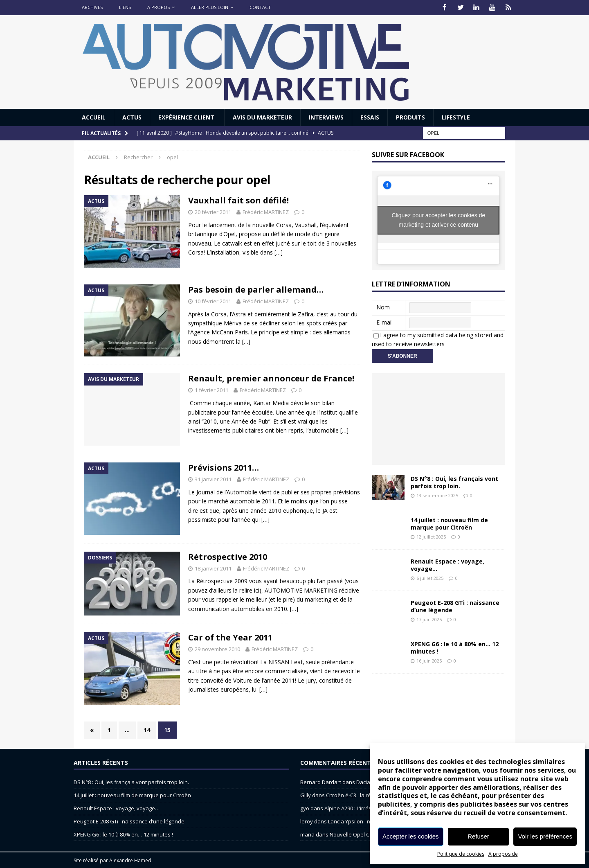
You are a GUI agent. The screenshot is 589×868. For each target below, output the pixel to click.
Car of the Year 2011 (230, 637)
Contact (260, 7)
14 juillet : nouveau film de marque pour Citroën (449, 523)
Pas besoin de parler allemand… (256, 289)
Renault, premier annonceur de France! (271, 378)
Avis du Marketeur (262, 116)
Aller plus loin (210, 7)
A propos (158, 7)
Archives (92, 7)
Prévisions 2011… (224, 467)
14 (147, 729)
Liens (125, 7)
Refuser (478, 836)
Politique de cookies (461, 854)
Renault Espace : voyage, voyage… (447, 564)
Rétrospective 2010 (228, 556)
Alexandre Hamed (130, 860)
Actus (132, 116)
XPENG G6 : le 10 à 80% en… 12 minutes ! (455, 647)
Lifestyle (456, 116)
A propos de (503, 854)
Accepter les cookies (411, 836)
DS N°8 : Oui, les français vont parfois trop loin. (454, 481)
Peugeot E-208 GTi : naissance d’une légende (455, 605)
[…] (279, 252)
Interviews (326, 116)
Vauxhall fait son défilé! (238, 200)
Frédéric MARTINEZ (266, 212)
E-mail (384, 321)
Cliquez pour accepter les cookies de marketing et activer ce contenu (438, 219)
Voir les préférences (545, 836)
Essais (370, 116)
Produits (410, 116)
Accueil (94, 116)
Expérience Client (187, 116)
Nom (383, 306)
